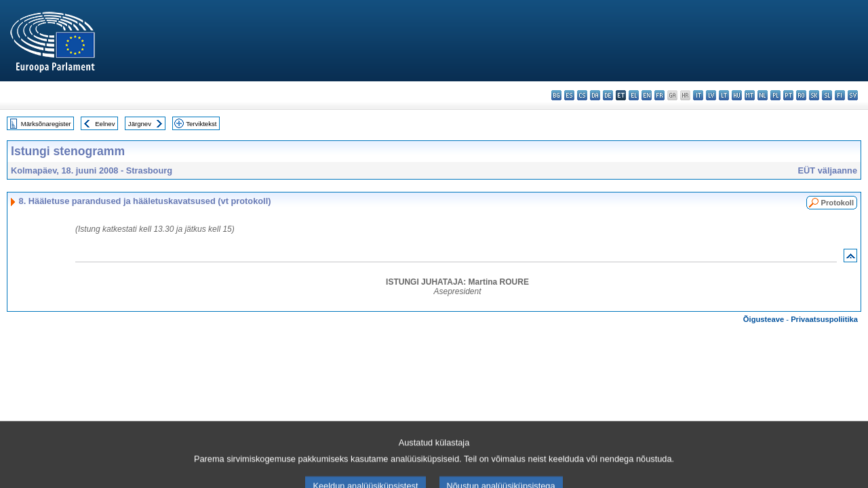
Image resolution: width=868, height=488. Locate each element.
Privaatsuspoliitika (824, 319)
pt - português (788, 95)
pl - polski (775, 95)
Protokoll (837, 203)
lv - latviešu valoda (711, 95)
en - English (647, 95)
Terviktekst (201, 124)
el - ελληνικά (634, 95)
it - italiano (698, 95)
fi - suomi (840, 95)
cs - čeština (582, 95)
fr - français (659, 95)
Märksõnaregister (46, 124)
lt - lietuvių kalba (724, 95)
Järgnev (140, 124)
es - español (569, 95)
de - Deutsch (608, 95)
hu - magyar (737, 95)
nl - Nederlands (763, 95)
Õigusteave (764, 319)
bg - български (556, 95)
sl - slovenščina (827, 95)
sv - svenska (853, 95)
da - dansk (595, 95)
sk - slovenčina (814, 95)
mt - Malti (750, 95)
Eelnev (105, 124)
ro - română (801, 95)
